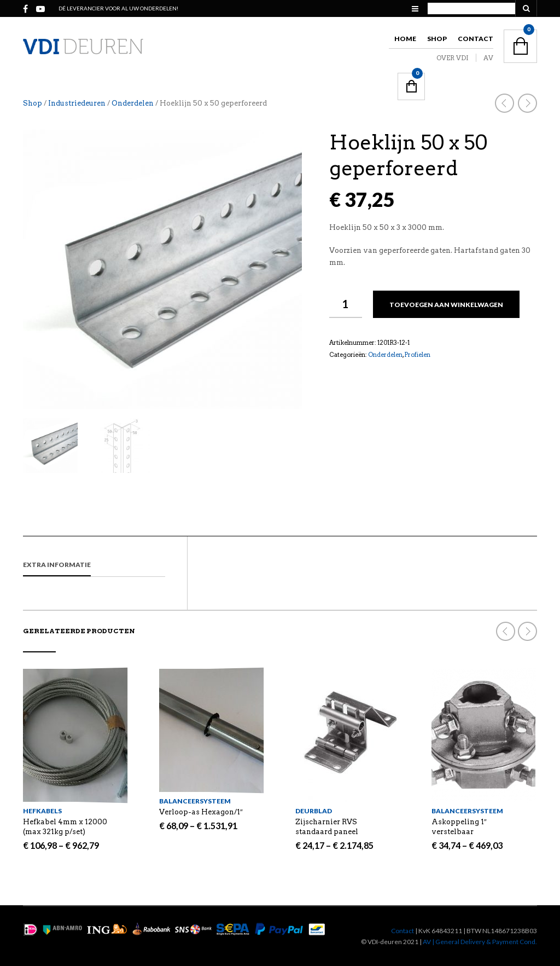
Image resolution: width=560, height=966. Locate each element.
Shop (437, 39)
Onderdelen (133, 103)
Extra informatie (57, 565)
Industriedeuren (77, 103)
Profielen (417, 355)
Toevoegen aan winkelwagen (446, 305)
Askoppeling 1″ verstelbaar (459, 827)
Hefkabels (42, 811)
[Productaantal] (346, 304)
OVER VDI (453, 58)
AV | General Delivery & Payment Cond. (480, 942)
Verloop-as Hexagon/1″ (201, 812)
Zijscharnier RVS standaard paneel (327, 827)
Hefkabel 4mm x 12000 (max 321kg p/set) (65, 827)
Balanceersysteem (195, 801)
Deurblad (314, 811)
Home (405, 39)
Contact (476, 39)
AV (488, 58)
